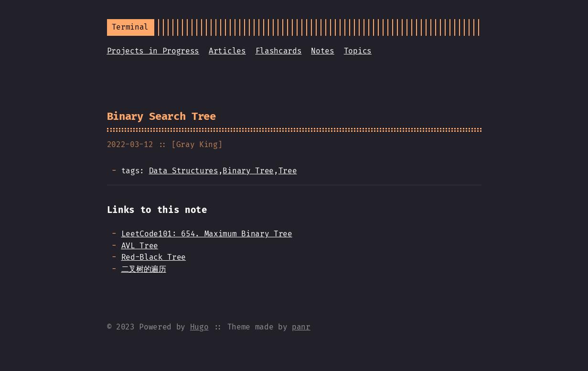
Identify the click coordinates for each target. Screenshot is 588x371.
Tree (288, 171)
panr (301, 327)
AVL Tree (140, 246)
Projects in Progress (153, 51)
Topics (358, 51)
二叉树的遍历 (144, 269)
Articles (227, 51)
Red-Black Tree (154, 257)
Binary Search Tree (161, 116)
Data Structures (184, 171)
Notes (322, 51)
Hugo (199, 327)
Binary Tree (248, 171)
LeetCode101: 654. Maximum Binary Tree (207, 234)
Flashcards (279, 51)
